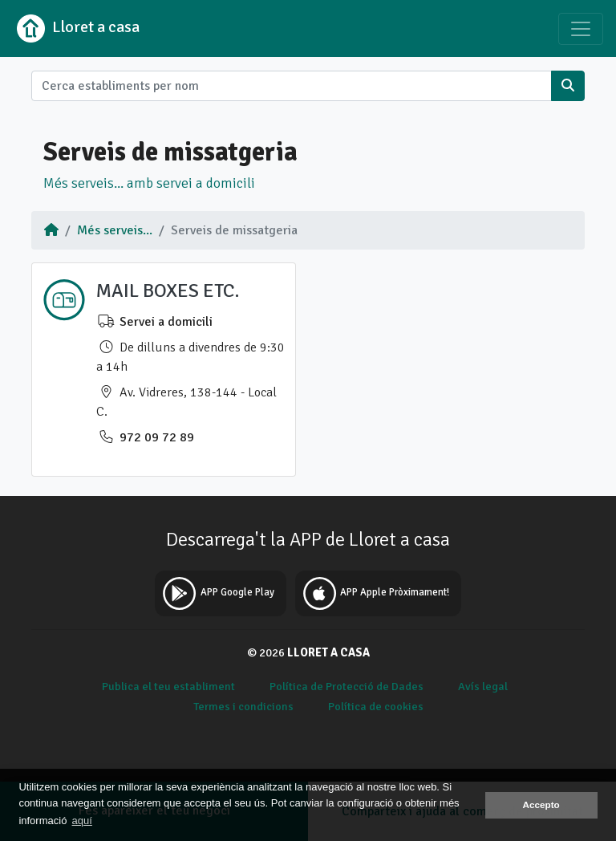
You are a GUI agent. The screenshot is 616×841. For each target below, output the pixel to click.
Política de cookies (376, 706)
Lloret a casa (76, 28)
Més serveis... (115, 230)
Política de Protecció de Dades (346, 686)
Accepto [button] (541, 804)
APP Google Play (216, 593)
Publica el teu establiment (168, 686)
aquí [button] (82, 821)
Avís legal (483, 686)
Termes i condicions (243, 706)
